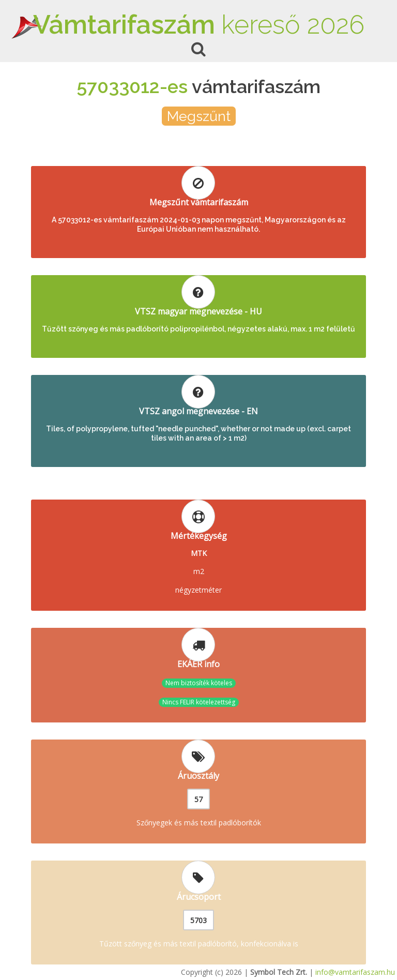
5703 (198, 920)
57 (198, 799)
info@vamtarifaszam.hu (355, 972)
